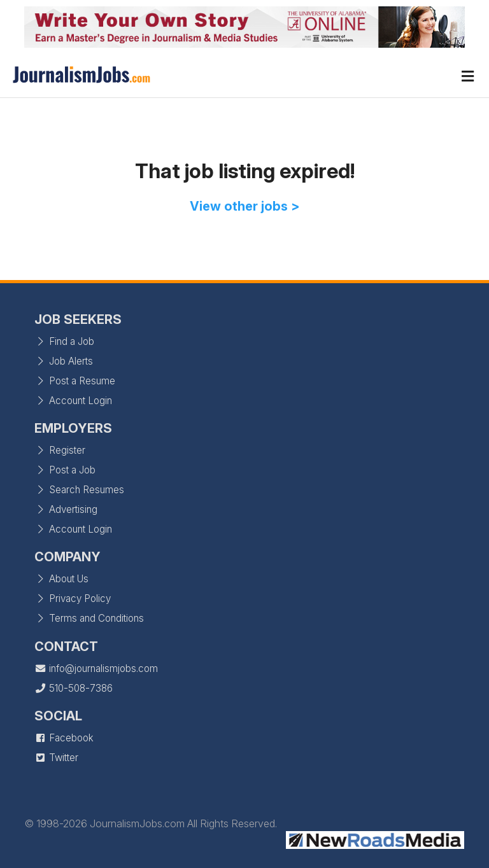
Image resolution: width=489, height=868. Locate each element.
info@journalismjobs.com (96, 668)
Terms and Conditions (89, 618)
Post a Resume (75, 381)
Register (60, 450)
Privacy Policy (73, 598)
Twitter (56, 758)
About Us (61, 579)
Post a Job (65, 470)
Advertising (66, 509)
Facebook (64, 738)
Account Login (73, 401)
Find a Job (64, 341)
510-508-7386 (74, 688)
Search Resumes (79, 490)
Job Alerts (64, 361)
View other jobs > (245, 206)
